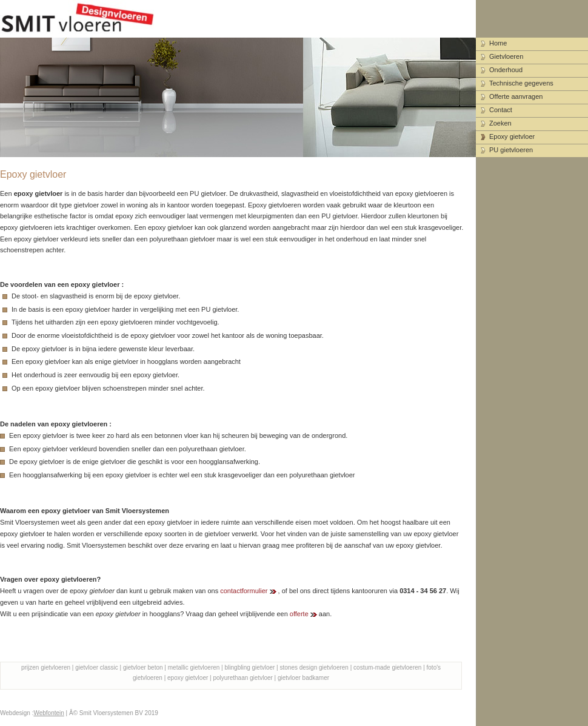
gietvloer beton (143, 667)
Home (498, 43)
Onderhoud (506, 70)
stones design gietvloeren (314, 667)
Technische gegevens (521, 83)
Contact (501, 110)
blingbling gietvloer (250, 667)
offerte (299, 614)
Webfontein (48, 713)
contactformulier (244, 591)
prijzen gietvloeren (46, 667)
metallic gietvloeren (194, 667)
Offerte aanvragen (516, 96)
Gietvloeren (506, 56)
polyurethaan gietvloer (242, 678)
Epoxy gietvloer (512, 136)
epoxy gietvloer (188, 678)
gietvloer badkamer (303, 678)
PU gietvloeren (511, 150)
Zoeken (500, 123)
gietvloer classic (97, 667)
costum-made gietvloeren (387, 667)
